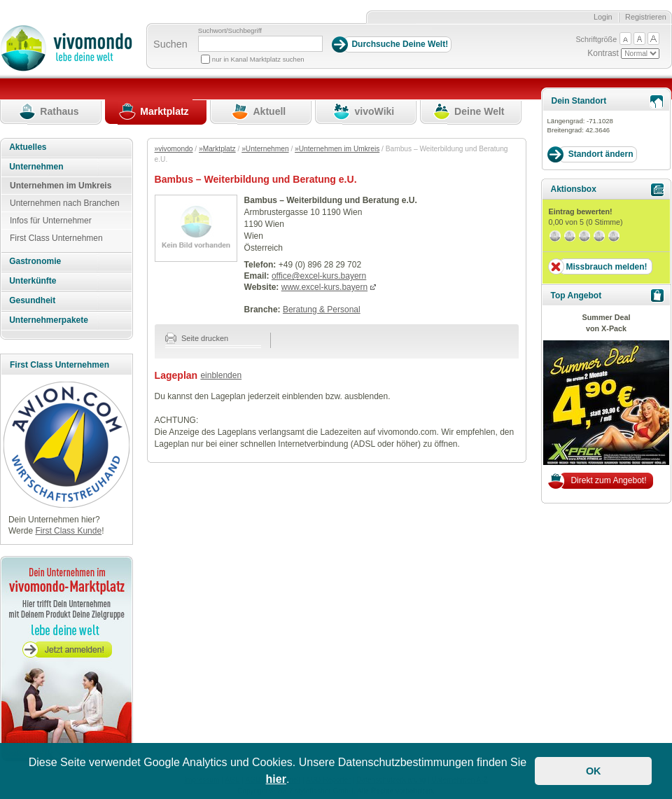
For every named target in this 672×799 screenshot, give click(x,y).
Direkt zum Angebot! (608, 480)
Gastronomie (35, 261)
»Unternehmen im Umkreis (337, 149)
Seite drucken (197, 338)
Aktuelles (28, 147)
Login (603, 17)
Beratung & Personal (322, 310)
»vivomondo (174, 149)
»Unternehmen (265, 149)
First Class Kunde (68, 531)
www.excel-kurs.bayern (324, 287)
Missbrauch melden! (606, 267)
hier (276, 779)
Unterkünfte (33, 281)
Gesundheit (32, 300)
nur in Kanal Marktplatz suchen (258, 59)
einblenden (221, 375)
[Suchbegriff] (260, 44)
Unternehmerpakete (49, 320)
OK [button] (594, 771)
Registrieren (646, 17)
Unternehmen (36, 167)
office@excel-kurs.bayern (319, 276)
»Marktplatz (217, 149)
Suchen (170, 44)
